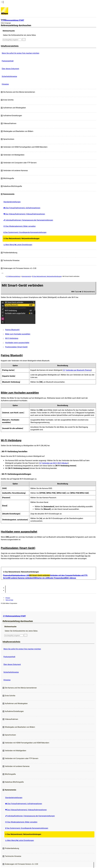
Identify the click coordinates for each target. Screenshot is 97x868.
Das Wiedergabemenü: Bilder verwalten (20, 226)
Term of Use (9, 600)
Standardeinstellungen (12, 202)
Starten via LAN (42, 578)
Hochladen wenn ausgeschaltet (17, 343)
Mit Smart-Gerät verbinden (40, 575)
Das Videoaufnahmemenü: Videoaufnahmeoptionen (24, 214)
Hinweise (5, 84)
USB (34, 578)
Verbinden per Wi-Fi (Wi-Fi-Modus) (55, 463)
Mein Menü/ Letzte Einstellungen (18, 245)
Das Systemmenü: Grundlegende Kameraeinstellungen (25, 232)
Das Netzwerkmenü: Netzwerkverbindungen (21, 239)
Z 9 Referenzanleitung (13, 276)
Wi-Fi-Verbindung (12, 338)
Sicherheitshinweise (9, 76)
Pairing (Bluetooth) (12, 330)
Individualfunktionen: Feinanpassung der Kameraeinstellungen (28, 220)
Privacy (8, 598)
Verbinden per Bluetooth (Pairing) (78, 370)
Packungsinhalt (8, 61)
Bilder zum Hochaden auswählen (18, 334)
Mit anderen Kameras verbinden (20, 578)
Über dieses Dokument (10, 69)
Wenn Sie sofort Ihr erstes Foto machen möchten (20, 53)
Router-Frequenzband (57, 578)
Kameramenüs (26, 276)
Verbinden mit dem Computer (61, 575)
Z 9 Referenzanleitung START (14, 616)
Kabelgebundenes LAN (20, 575)
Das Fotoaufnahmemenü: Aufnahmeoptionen (22, 208)
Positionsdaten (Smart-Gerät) (16, 347)
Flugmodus (7, 575)
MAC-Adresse (71, 578)
